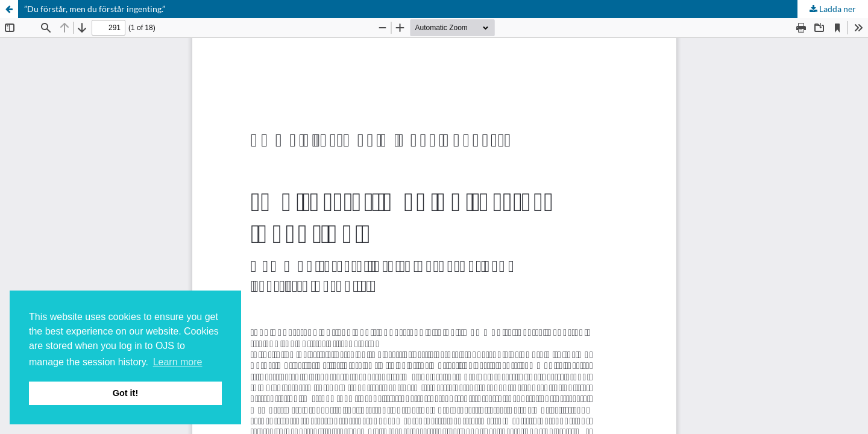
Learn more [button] (178, 362)
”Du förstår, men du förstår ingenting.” (95, 9)
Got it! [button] (125, 393)
